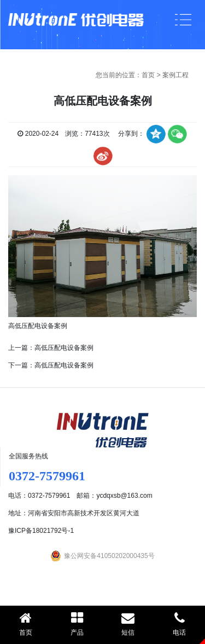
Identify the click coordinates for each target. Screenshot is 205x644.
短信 (128, 624)
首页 (148, 75)
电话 (179, 624)
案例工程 (175, 75)
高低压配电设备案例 (64, 348)
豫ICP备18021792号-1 (41, 531)
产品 (77, 624)
